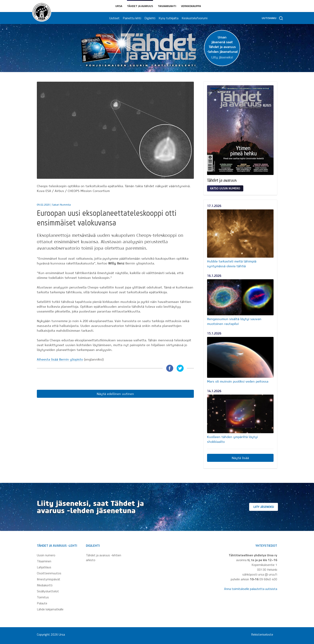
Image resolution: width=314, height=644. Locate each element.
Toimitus (43, 597)
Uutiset (114, 18)
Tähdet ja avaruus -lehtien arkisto (104, 558)
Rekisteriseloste (262, 634)
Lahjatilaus (44, 567)
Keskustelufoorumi (194, 18)
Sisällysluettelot (48, 591)
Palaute (42, 603)
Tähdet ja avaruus (140, 6)
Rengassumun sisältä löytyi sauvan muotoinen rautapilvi (234, 321)
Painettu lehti (131, 18)
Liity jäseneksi (269, 507)
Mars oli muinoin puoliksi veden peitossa (238, 381)
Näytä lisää (240, 458)
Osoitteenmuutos (49, 573)
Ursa (119, 6)
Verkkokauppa (191, 6)
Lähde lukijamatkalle (50, 609)
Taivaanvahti (167, 6)
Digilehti (149, 18)
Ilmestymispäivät (49, 579)
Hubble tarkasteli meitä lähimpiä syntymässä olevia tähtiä (232, 264)
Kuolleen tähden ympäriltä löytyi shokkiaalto (232, 439)
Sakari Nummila (61, 205)
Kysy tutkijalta (168, 18)
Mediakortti (45, 585)
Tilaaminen (44, 561)
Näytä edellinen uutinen (115, 394)
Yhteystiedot (266, 546)
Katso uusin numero (225, 188)
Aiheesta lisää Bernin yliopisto (60, 359)
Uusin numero (46, 555)
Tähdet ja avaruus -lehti (57, 546)
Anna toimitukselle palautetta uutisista (251, 589)
